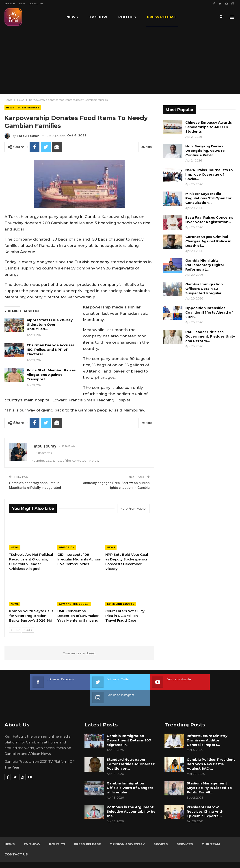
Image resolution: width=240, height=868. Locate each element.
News (72, 17)
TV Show (98, 17)
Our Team (211, 829)
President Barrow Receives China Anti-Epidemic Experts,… (205, 796)
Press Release (162, 17)
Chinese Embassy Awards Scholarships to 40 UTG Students (209, 127)
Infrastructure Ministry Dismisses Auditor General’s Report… (207, 725)
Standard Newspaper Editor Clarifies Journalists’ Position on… (131, 748)
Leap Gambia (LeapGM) (217, 856)
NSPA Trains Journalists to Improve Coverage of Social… (209, 174)
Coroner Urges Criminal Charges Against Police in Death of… (208, 241)
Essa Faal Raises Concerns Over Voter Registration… (209, 220)
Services (10, 3)
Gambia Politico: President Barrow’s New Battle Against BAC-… (211, 748)
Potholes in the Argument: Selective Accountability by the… (131, 796)
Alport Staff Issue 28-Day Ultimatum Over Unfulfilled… (50, 324)
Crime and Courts (120, 604)
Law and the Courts (74, 604)
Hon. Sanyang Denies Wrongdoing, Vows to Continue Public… (205, 151)
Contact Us (36, 3)
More (194, 17)
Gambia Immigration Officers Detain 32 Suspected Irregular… (205, 289)
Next (28, 630)
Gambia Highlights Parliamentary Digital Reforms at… (204, 265)
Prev (15, 630)
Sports (161, 829)
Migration (67, 548)
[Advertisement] (120, 60)
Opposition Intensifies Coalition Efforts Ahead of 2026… (209, 312)
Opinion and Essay (127, 829)
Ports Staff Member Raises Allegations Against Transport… (51, 375)
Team (22, 3)
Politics (127, 17)
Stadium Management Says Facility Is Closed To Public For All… (209, 772)
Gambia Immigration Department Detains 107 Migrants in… (129, 725)
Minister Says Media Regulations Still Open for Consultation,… (209, 198)
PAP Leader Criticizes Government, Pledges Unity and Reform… (210, 336)
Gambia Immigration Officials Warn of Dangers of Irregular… (130, 772)
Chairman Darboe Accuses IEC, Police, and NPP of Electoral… (51, 350)
